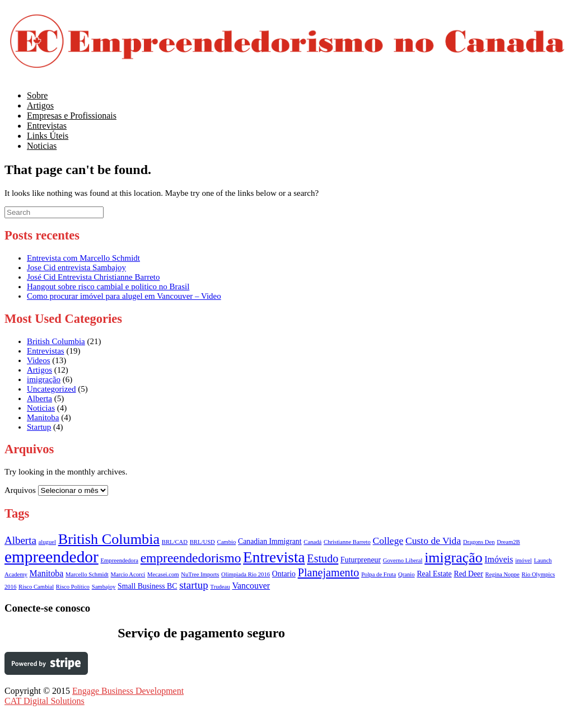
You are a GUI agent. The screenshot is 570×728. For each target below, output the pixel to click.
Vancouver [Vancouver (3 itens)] (251, 586)
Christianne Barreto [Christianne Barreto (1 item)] (347, 542)
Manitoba (43, 417)
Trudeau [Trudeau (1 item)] (220, 587)
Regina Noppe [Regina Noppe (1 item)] (503, 574)
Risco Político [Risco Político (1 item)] (73, 587)
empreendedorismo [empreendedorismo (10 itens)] (191, 558)
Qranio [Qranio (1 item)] (407, 574)
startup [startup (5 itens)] (194, 585)
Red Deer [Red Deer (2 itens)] (468, 574)
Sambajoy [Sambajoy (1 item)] (104, 587)
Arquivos (20, 490)
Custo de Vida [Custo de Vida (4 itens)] (433, 541)
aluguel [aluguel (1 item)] (47, 542)
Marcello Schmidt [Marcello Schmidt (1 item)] (87, 574)
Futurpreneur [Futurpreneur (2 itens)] (361, 560)
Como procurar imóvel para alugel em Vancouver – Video (124, 296)
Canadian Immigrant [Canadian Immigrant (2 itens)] (270, 541)
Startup (39, 427)
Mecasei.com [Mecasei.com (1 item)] (163, 574)
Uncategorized (51, 389)
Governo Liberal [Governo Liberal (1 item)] (403, 560)
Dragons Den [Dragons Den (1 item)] (479, 542)
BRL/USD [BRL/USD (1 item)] (202, 542)
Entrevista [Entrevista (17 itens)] (274, 557)
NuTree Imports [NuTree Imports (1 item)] (200, 574)
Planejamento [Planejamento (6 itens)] (329, 572)
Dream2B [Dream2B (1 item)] (508, 542)
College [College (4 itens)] (388, 541)
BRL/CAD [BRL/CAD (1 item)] (175, 542)
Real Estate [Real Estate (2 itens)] (434, 574)
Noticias (42, 146)
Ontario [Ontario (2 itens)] (284, 574)
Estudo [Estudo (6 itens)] (323, 558)
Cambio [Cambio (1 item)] (227, 542)
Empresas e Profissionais (72, 116)
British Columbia (56, 341)
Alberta (39, 398)
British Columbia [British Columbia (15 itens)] (109, 539)
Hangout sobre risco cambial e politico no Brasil (108, 286)
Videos (39, 360)
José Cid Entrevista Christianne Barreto (93, 277)
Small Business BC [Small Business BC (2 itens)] (147, 586)
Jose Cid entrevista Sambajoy (76, 267)
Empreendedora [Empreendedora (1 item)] (120, 560)
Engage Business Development (128, 691)
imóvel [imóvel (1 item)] (524, 560)
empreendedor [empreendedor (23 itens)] (52, 557)
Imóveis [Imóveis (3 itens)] (499, 559)
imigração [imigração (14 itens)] (453, 558)
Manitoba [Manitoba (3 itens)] (47, 573)
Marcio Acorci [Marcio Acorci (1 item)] (128, 574)
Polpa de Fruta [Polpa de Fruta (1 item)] (379, 574)
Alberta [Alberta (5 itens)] (20, 540)
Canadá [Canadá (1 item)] (312, 542)
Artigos (39, 370)
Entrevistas (46, 351)
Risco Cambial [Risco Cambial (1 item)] (36, 587)
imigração (44, 379)
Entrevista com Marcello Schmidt (83, 258)
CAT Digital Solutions (45, 701)
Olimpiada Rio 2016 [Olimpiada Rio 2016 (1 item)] (246, 574)
